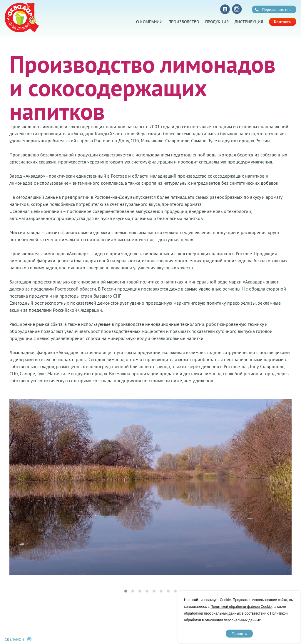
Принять (239, 634)
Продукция (217, 22)
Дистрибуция (249, 22)
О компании (149, 22)
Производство (184, 22)
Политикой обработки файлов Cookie (241, 607)
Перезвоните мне (277, 9)
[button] (126, 591)
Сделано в (15, 639)
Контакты (283, 22)
